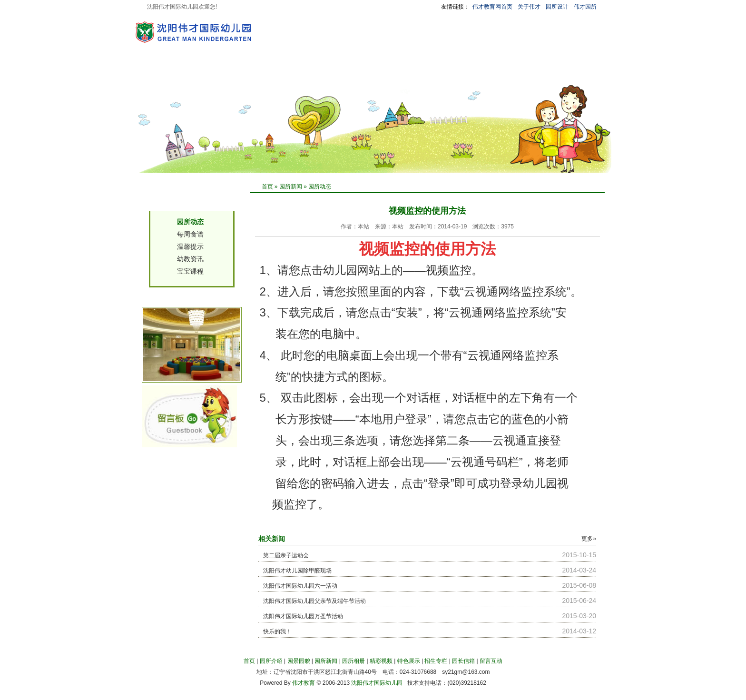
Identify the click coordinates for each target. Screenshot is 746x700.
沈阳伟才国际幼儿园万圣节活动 (303, 616)
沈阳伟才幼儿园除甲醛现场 (297, 571)
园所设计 (557, 7)
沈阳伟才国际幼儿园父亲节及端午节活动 (314, 601)
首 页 (173, 73)
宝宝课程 (190, 271)
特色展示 (412, 73)
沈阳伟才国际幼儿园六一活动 (300, 586)
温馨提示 (190, 246)
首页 (267, 187)
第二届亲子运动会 (286, 555)
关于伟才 (529, 7)
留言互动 (535, 73)
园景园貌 (249, 73)
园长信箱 (494, 73)
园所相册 (331, 73)
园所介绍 (208, 73)
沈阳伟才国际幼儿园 (377, 683)
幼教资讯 (190, 259)
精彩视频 (372, 73)
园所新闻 (290, 73)
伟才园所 (585, 7)
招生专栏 (453, 73)
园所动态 (320, 187)
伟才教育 (304, 683)
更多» (589, 539)
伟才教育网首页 (492, 7)
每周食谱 (190, 234)
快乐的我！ (277, 631)
